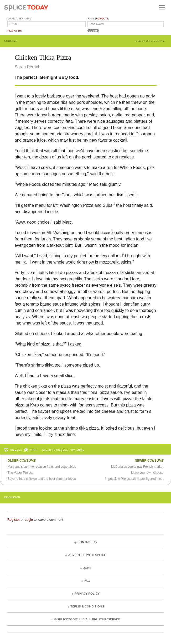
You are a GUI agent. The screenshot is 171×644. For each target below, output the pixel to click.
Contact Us (87, 542)
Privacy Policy (87, 594)
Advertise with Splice (87, 555)
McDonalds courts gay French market (137, 467)
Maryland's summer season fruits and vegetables (42, 467)
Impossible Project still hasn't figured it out (134, 479)
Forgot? (102, 19)
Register (14, 520)
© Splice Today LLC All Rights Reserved (87, 619)
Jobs (87, 568)
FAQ (87, 581)
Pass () (98, 19)
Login (29, 520)
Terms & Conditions (87, 607)
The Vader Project (20, 473)
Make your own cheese (147, 473)
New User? (15, 31)
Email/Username (19, 19)
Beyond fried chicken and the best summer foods (42, 479)
